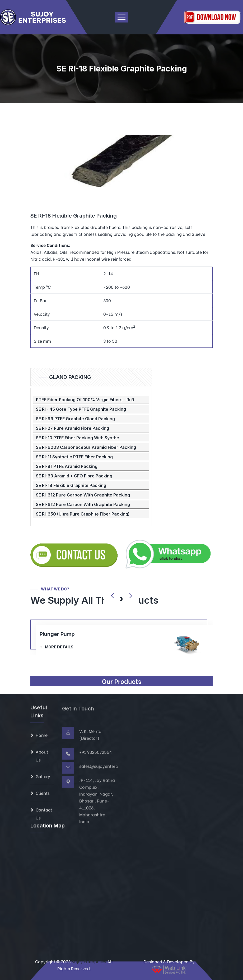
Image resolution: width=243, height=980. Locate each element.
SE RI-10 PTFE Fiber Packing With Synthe (78, 438)
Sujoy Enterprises (88, 961)
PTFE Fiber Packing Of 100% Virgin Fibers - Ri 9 (85, 400)
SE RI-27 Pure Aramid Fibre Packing (73, 428)
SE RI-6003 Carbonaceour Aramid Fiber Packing (86, 447)
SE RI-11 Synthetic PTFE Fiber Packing (74, 457)
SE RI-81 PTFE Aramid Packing (67, 466)
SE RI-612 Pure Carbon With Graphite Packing (83, 495)
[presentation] (112, 596)
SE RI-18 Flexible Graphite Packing (71, 485)
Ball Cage (52, 634)
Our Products (122, 681)
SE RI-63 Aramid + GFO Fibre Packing (74, 476)
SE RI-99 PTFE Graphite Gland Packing (75, 419)
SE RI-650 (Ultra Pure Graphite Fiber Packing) (83, 514)
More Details (59, 647)
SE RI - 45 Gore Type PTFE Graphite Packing (81, 409)
